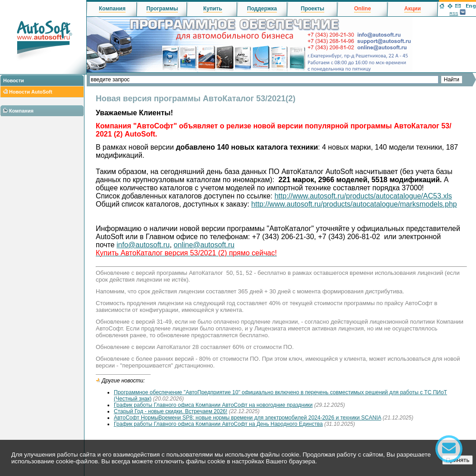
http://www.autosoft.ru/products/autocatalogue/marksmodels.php (354, 204)
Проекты (313, 9)
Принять (457, 460)
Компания (21, 111)
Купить (213, 9)
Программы (162, 9)
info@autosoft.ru (143, 245)
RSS (454, 14)
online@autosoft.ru (204, 245)
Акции (413, 9)
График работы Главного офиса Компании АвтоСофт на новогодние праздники (213, 405)
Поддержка (262, 9)
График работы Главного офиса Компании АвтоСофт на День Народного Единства (218, 424)
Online (362, 9)
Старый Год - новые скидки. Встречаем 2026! (170, 411)
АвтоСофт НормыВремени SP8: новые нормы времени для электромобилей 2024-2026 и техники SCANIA (247, 418)
